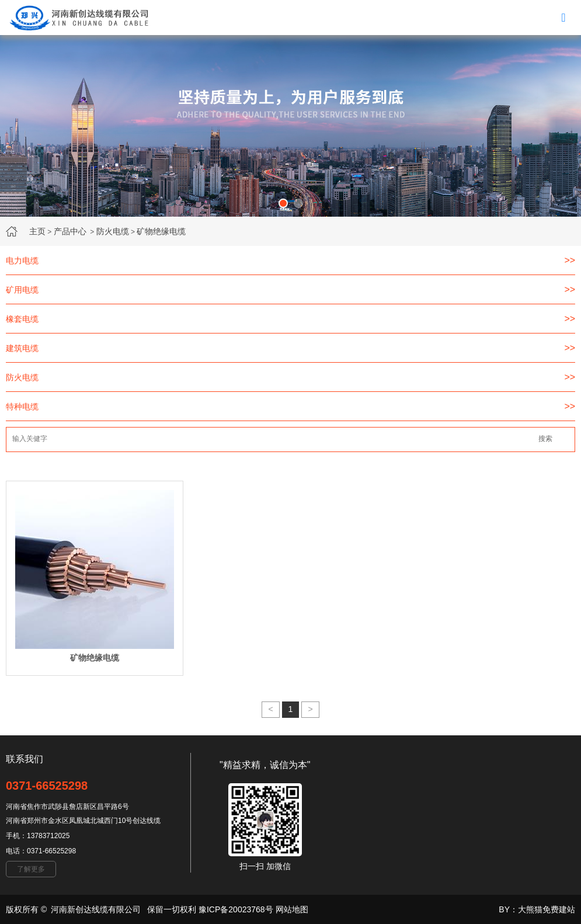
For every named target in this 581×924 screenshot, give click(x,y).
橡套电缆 (22, 319)
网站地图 (292, 909)
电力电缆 (22, 260)
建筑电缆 (22, 348)
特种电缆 (22, 407)
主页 (37, 231)
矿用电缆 (22, 290)
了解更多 (31, 869)
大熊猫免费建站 (547, 909)
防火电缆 (113, 231)
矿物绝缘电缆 (161, 231)
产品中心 (70, 231)
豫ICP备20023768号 (236, 909)
